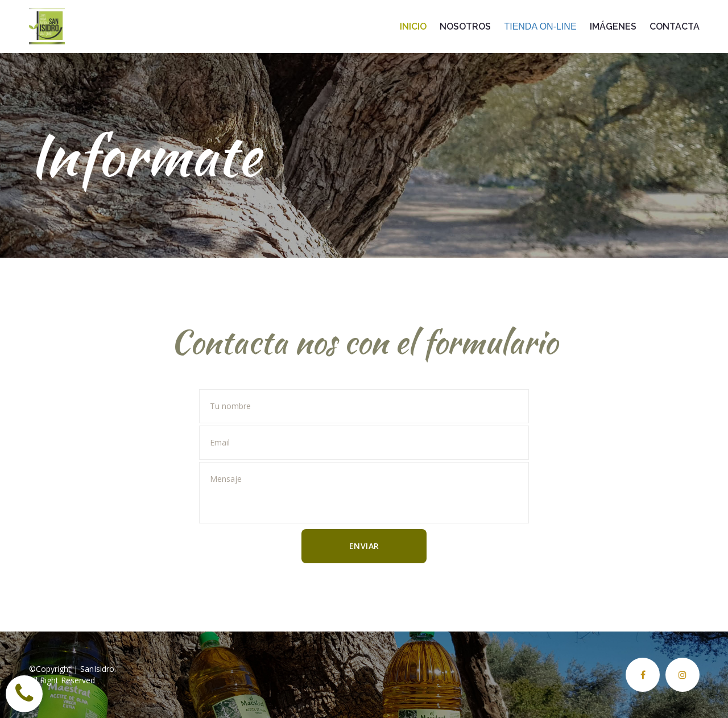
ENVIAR (364, 546)
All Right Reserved (62, 680)
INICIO (414, 26)
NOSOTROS (466, 26)
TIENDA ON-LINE (541, 26)
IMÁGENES (614, 26)
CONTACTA (675, 26)
